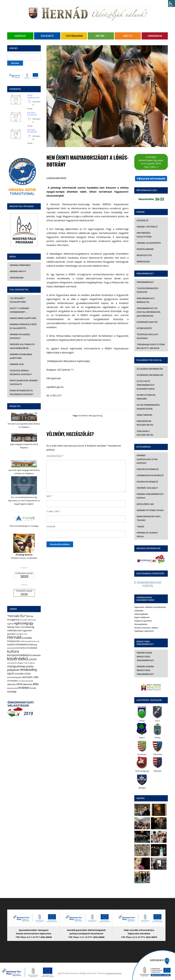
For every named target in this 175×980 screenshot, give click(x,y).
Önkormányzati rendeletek (145, 300)
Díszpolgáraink (145, 249)
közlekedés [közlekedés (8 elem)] (36, 655)
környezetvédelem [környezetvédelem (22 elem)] (19, 655)
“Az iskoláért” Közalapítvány (18, 300)
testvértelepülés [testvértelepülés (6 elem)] (14, 677)
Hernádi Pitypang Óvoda (150, 510)
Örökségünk (16, 278)
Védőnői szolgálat (147, 488)
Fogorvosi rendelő (147, 482)
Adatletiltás (139, 607)
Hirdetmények (144, 415)
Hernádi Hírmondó (20, 265)
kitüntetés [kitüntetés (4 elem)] (11, 648)
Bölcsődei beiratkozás (32, 114)
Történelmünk (74, 36)
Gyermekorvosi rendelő (150, 475)
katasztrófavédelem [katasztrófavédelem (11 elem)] (18, 645)
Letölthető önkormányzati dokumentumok (146, 385)
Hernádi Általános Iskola (151, 533)
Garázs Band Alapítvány (23, 318)
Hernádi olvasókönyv (149, 243)
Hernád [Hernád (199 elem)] (14, 637)
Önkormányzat (145, 282)
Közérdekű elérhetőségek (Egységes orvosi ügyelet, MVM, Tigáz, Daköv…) (151, 162)
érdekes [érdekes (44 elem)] (24, 688)
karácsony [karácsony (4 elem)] (35, 641)
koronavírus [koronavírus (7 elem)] (21, 648)
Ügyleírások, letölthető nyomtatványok (150, 603)
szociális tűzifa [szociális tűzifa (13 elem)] (23, 674)
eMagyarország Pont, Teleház (149, 518)
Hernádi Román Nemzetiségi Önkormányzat (145, 667)
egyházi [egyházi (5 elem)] (11, 624)
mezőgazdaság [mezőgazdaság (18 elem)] (16, 666)
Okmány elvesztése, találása (146, 624)
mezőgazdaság (96, 416)
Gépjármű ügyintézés (143, 617)
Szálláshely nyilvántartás (145, 433)
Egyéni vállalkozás (142, 614)
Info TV (128, 36)
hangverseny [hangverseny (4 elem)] (22, 634)
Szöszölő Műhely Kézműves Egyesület (21, 372)
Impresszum (143, 262)
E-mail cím (53, 511)
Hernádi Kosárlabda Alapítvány (21, 356)
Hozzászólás (55, 456)
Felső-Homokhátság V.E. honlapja (24, 526)
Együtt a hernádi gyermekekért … (19, 310)
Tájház (140, 526)
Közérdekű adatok (147, 322)
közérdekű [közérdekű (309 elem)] (18, 659)
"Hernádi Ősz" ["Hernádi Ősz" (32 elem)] (17, 616)
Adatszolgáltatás (141, 610)
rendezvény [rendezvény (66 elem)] (28, 670)
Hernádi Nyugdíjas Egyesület (20, 336)
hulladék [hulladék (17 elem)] (27, 638)
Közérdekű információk (150, 375)
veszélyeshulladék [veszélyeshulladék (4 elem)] (26, 681)
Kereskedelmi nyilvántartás (145, 423)
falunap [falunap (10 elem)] (11, 627)
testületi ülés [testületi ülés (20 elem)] (30, 677)
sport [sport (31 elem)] (11, 673)
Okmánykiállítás (141, 621)
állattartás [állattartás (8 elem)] (28, 684)
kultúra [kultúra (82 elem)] (13, 651)
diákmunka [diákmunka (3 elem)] (32, 620)
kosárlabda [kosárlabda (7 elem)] (32, 648)
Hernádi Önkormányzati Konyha (150, 496)
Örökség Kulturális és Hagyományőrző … (22, 346)
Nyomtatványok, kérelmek (146, 397)
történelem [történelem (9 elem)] (13, 681)
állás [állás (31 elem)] (36, 684)
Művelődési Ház (145, 504)
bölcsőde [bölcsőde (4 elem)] (23, 620)
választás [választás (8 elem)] (12, 684)
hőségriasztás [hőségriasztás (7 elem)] (14, 641)
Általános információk (150, 369)
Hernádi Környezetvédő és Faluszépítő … (23, 326)
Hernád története (147, 227)
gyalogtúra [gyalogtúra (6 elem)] (12, 634)
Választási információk (151, 178)
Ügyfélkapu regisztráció (144, 627)
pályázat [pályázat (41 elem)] (13, 670)
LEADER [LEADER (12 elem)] (33, 659)
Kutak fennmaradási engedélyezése (148, 407)
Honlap (51, 526)
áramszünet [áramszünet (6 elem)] (13, 688)
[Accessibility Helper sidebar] (172, 3)
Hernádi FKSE (16, 364)
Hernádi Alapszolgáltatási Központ (147, 459)
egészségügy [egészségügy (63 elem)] (24, 623)
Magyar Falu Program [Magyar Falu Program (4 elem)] (26, 663)
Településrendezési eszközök (147, 290)
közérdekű (83, 416)
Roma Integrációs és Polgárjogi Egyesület (21, 392)
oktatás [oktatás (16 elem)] (29, 666)
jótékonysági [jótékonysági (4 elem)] (25, 641)
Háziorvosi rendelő (148, 469)
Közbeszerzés (144, 328)
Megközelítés (144, 255)
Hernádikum (155, 36)
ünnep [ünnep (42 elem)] (12, 691)
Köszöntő (47, 36)
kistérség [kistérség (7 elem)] (33, 645)
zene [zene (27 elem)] (19, 684)
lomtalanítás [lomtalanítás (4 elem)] (12, 663)
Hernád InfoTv (18, 271)
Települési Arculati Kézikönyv (147, 336)
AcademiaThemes (114, 970)
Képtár (100, 36)
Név (49, 496)
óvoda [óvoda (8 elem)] (33, 688)
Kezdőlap (20, 36)
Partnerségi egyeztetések (144, 235)
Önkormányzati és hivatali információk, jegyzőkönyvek (149, 312)
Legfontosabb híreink (56, 178)
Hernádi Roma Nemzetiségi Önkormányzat (145, 653)
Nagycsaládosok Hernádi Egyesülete (23, 382)
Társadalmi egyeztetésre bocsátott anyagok (151, 346)
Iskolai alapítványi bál (33, 96)
